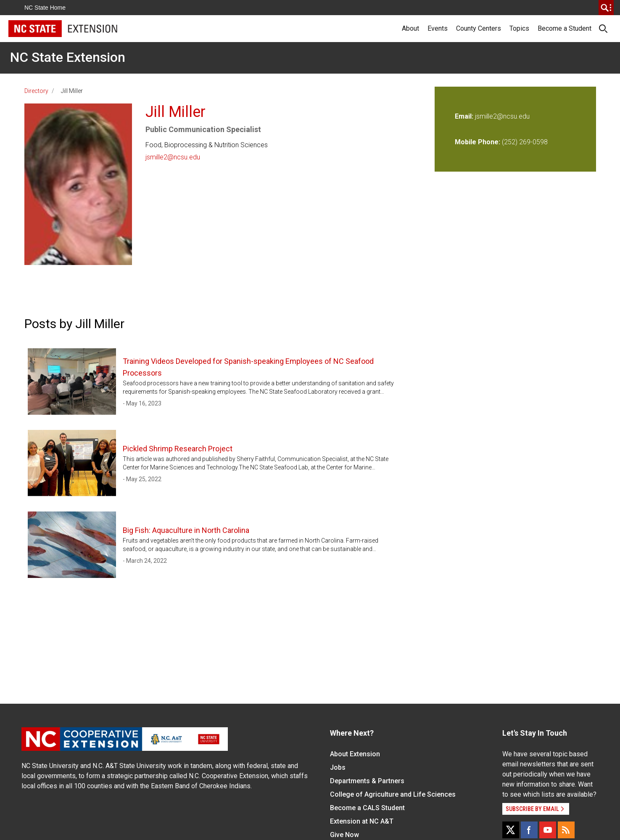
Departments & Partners (367, 781)
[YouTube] (548, 830)
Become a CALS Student (367, 808)
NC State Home (45, 8)
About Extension (355, 754)
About (410, 28)
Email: (465, 116)
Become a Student (565, 28)
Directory (36, 91)
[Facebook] (529, 830)
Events (438, 28)
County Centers (479, 28)
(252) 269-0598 (525, 142)
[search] (606, 8)
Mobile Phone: (478, 142)
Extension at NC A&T (362, 821)
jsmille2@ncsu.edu (173, 157)
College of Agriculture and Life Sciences (393, 794)
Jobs (338, 767)
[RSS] (566, 830)
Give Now (344, 835)
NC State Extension (68, 57)
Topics (519, 28)
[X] (511, 830)
